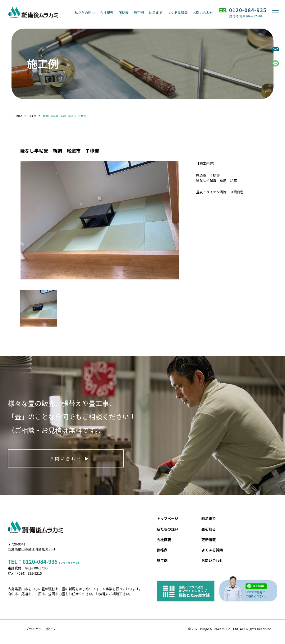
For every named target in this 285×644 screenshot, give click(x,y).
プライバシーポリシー (42, 629)
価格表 (124, 12)
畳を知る (209, 529)
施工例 (139, 12)
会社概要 (107, 12)
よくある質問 (178, 12)
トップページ (167, 518)
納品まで (156, 12)
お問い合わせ (203, 12)
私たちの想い (85, 12)
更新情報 (209, 540)
